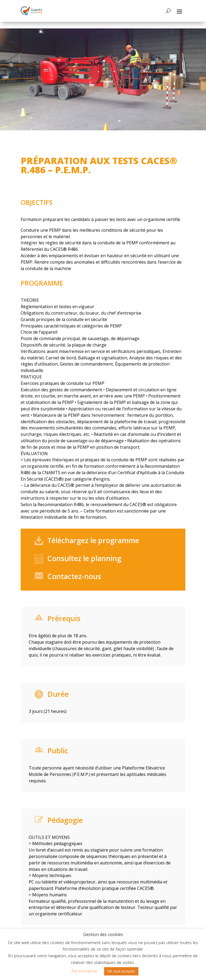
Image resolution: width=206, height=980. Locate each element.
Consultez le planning (84, 558)
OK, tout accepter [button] (121, 971)
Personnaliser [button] (84, 971)
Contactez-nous (74, 576)
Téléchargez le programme (93, 540)
